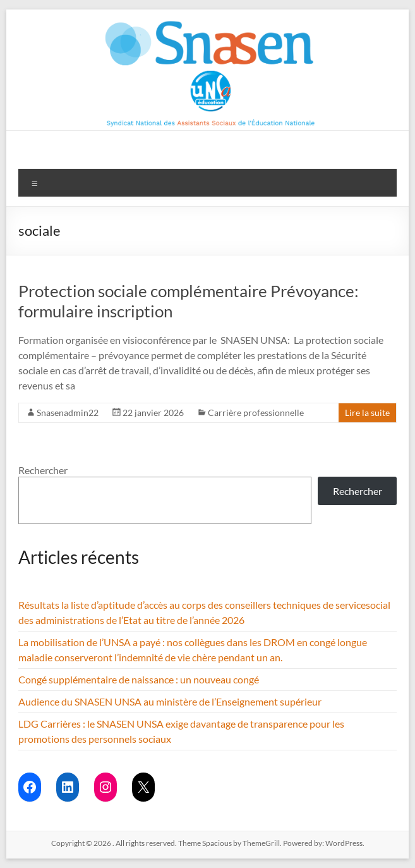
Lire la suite (367, 413)
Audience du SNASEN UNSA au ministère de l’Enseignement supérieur (170, 701)
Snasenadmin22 (68, 413)
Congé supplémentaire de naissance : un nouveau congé (139, 679)
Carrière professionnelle (256, 413)
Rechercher (43, 470)
